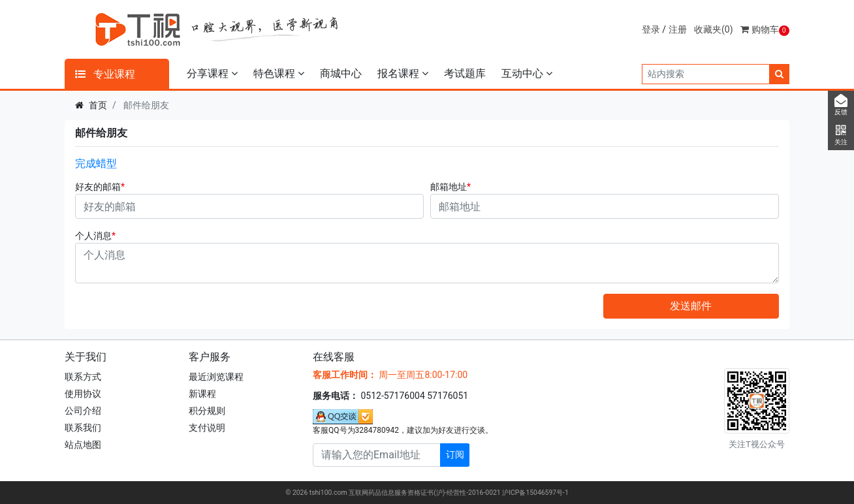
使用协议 (83, 394)
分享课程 (212, 73)
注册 (678, 29)
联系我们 (83, 428)
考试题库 (465, 73)
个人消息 (93, 236)
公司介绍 (83, 411)
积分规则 (207, 411)
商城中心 (341, 73)
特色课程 (279, 73)
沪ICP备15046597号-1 (535, 493)
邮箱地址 (449, 187)
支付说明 (207, 428)
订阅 (455, 454)
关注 (841, 135)
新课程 (202, 394)
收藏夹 (714, 29)
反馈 (841, 105)
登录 (651, 29)
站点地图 (83, 445)
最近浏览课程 (216, 377)
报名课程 (403, 73)
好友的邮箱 (98, 187)
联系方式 (83, 377)
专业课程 (105, 74)
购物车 (765, 29)
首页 (98, 105)
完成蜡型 (96, 164)
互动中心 (527, 73)
